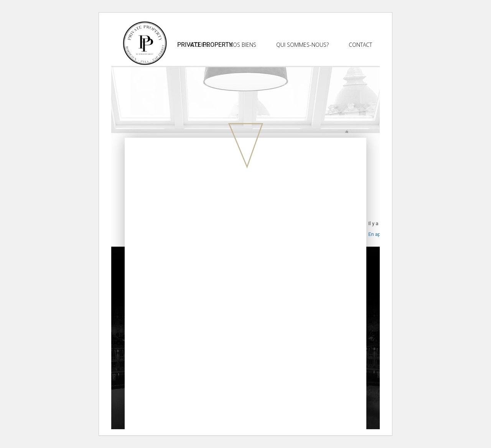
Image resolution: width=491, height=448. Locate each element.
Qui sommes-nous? (302, 45)
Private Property (205, 45)
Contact (360, 45)
